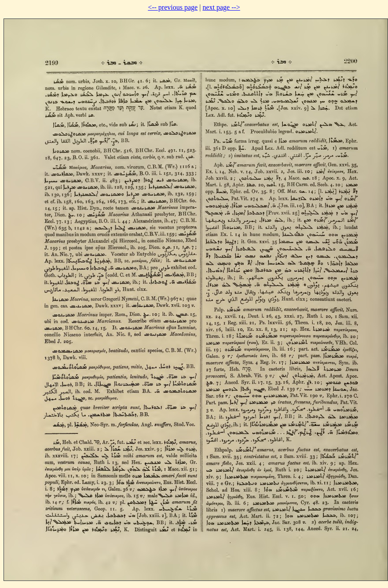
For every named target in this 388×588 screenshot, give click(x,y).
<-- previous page (173, 7)
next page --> (221, 7)
